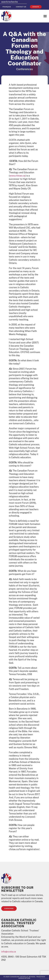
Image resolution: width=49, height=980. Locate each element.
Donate (36, 7)
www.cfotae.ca (17, 176)
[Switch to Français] (7, 7)
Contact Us (21, 7)
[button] (45, 16)
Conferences (25, 69)
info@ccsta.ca (9, 952)
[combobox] (13, 2)
